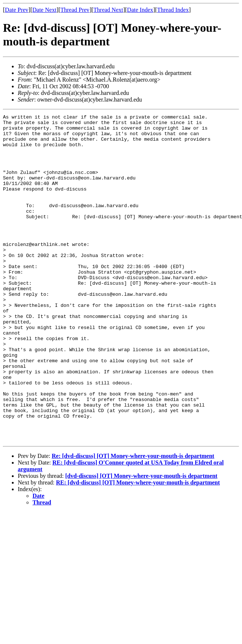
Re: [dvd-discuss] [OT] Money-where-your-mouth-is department (133, 521)
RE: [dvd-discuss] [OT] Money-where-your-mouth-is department (138, 548)
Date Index (140, 10)
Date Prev (17, 10)
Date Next (45, 10)
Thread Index (173, 10)
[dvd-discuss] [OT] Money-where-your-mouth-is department (141, 541)
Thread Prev (75, 10)
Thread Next (108, 10)
